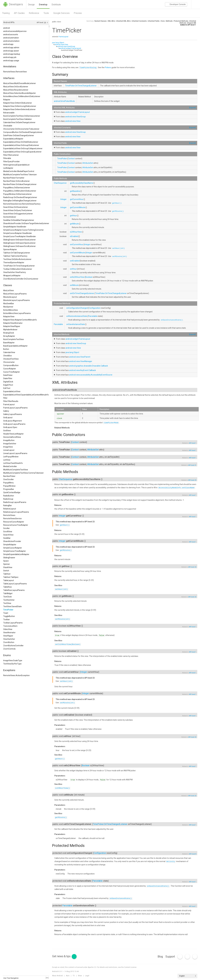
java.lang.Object (58, 43)
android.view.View (61, 45)
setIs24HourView (77, 277)
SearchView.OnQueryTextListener (18, 210)
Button (6, 349)
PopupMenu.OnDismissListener (17, 188)
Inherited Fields (154, 21)
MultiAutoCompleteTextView (16, 470)
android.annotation (11, 41)
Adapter (7, 100)
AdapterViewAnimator (13, 323)
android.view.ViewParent (80, 357)
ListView (7, 460)
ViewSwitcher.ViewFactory (15, 272)
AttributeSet (88, 163)
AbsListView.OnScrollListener (16, 87)
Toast (6, 613)
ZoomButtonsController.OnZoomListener (21, 279)
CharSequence (60, 183)
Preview (78, 13)
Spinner (7, 564)
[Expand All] (192, 23)
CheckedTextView (11, 359)
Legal (87, 976)
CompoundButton (11, 365)
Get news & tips (64, 956)
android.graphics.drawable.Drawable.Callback (88, 366)
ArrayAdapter (9, 336)
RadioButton (9, 496)
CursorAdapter (10, 369)
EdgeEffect (8, 385)
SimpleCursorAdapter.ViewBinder (18, 233)
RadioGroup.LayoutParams (15, 502)
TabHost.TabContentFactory (15, 256)
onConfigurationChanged (77, 308)
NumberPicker (9, 476)
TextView (7, 603)
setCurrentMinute (78, 253)
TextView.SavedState (12, 606)
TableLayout (9, 580)
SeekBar (7, 538)
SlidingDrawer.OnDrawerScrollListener (19, 246)
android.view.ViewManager (81, 361)
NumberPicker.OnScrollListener (17, 181)
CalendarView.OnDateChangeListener (19, 122)
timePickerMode (111, 423)
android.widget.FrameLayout (70, 48)
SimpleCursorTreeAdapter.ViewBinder (20, 236)
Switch (6, 571)
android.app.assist (11, 51)
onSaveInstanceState (76, 324)
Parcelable (93, 316)
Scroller (6, 528)
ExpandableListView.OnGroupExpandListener (22, 152)
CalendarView (9, 352)
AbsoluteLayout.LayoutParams (17, 300)
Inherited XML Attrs (123, 21)
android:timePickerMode (64, 101)
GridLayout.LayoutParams (14, 424)
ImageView (8, 447)
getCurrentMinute (78, 207)
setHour (73, 269)
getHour (73, 216)
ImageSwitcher (10, 444)
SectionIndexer (10, 217)
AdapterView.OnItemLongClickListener (20, 106)
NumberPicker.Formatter (14, 178)
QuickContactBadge (12, 492)
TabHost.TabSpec (11, 577)
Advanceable (9, 113)
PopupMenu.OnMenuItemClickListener (20, 191)
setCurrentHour (77, 244)
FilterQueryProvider (12, 162)
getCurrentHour (77, 199)
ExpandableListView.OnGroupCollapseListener (23, 148)
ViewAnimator (9, 633)
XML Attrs (111, 21)
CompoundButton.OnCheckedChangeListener (23, 132)
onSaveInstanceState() (172, 320)
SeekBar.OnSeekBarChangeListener (19, 220)
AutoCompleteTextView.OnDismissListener (22, 116)
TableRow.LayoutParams (14, 590)
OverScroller (9, 479)
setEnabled (75, 261)
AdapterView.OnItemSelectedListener (19, 109)
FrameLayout (9, 404)
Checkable (8, 126)
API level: (40, 22)
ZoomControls (9, 649)
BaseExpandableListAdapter (15, 346)
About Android (57, 976)
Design (31, 5)
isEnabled (74, 236)
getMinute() (118, 211)
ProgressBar (9, 489)
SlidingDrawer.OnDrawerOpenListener (19, 243)
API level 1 (192, 25)
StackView (8, 567)
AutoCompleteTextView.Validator (18, 119)
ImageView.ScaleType (13, 660)
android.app (8, 44)
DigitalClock (8, 382)
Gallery (6, 411)
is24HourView (76, 232)
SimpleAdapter (10, 545)
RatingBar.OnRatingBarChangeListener (20, 201)
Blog (160, 957)
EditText (7, 388)
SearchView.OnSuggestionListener (18, 214)
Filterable (7, 158)
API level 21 (192, 465)
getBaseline (75, 191)
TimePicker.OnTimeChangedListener (19, 266)
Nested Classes (100, 21)
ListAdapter (8, 168)
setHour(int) (119, 248)
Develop (43, 5)
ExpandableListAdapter (13, 139)
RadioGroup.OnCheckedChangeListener (20, 197)
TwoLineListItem (10, 626)
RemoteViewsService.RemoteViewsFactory (22, 204)
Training (6, 13)
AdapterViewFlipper (12, 326)
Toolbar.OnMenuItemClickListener (18, 269)
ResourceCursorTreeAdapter (16, 525)
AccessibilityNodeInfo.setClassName (177, 488)
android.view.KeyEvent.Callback (82, 370)
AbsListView (9, 290)
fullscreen (47, 978)
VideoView (8, 629)
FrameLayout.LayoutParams (15, 408)
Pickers (108, 67)
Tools (46, 13)
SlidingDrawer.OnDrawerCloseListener (19, 240)
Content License (130, 967)
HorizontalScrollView (12, 437)
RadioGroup (8, 499)
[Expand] (192, 108)
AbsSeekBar (9, 304)
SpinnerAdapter (10, 249)
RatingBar (8, 505)
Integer (64, 199)
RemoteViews (9, 515)
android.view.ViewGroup (66, 46)
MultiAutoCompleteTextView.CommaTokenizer (23, 473)
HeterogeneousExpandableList (16, 165)
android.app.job (10, 57)
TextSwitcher (9, 600)
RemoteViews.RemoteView (15, 72)
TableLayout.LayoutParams (15, 584)
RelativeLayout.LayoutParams (16, 512)
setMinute (74, 285)
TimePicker (8, 610)
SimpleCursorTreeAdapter (15, 551)
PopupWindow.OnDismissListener (18, 194)
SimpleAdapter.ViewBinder (15, 227)
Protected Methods (181, 21)
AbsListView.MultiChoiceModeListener (20, 83)
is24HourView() (62, 788)
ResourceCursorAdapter (14, 522)
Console (176, 4)
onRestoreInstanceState (77, 316)
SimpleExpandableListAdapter (16, 554)
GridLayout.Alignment (13, 421)
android (6, 28)
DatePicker (8, 375)
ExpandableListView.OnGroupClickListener (21, 145)
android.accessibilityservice (15, 31)
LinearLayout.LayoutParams (15, 453)
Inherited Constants (139, 21)
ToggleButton (9, 616)
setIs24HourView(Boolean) (68, 644)
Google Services (62, 13)
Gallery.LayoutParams (13, 414)
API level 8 (193, 854)
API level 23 (192, 480)
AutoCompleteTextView (14, 339)
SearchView (8, 535)
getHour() (117, 203)
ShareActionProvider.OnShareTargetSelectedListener (26, 223)
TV (74, 976)
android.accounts (11, 34)
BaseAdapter (9, 343)
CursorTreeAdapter (12, 372)
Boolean (89, 277)
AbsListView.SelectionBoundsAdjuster (20, 93)
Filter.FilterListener (11, 155)
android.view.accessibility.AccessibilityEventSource (91, 375)
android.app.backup (12, 54)
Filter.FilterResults (11, 401)
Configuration (95, 308)
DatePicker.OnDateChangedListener (19, 135)
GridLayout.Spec (10, 427)
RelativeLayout (10, 509)
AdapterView (9, 317)
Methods (169, 21)
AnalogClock (9, 333)
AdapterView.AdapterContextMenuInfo (20, 320)
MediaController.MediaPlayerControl (19, 171)
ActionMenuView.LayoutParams (17, 313)
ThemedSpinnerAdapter (14, 263)
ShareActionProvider (12, 541)
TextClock (7, 597)
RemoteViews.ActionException (16, 675)
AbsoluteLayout (10, 297)
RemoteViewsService (12, 519)
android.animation (11, 38)
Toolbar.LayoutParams (13, 623)
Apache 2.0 (92, 967)
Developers (13, 4)
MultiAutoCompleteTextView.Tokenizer (20, 175)
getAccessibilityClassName (82, 183)
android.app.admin (11, 48)
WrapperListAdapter (12, 276)
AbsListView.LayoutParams (15, 294)
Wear (80, 976)
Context (71, 159)
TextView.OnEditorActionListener (17, 259)
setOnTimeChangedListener (82, 293)
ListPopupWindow (11, 457)
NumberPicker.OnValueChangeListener (20, 184)
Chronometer (9, 362)
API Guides (19, 13)
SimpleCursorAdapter (13, 548)
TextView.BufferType (12, 664)
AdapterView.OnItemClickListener (18, 103)
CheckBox (8, 356)
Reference (34, 13)
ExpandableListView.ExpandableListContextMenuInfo (26, 395)
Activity (171, 862)
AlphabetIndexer (10, 330)
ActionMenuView (11, 310)
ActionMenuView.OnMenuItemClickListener (22, 96)
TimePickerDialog (88, 68)
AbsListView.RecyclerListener (16, 90)
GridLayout (8, 418)
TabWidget (8, 593)
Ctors (163, 21)
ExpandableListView (12, 391)
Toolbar (6, 619)
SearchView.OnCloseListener (16, 207)
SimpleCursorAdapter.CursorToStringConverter (23, 230)
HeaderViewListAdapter (13, 434)
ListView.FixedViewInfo (13, 463)
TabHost (7, 574)
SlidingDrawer (9, 558)
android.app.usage (11, 61)
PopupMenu (8, 483)
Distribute (56, 5)
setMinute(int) (120, 256)
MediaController (10, 466)
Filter (5, 398)
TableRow (8, 587)
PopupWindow (9, 486)
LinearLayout (9, 450)
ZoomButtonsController (13, 646)
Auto (68, 976)
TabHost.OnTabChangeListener (17, 253)
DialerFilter (8, 378)
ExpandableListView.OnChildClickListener (21, 142)
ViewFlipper (8, 636)
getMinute (74, 224)
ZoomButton (9, 642)
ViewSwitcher (9, 639)
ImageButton (9, 440)
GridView (7, 431)
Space (6, 561)
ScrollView (8, 532)
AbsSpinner (8, 307)
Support (170, 957)
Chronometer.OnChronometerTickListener (21, 129)
